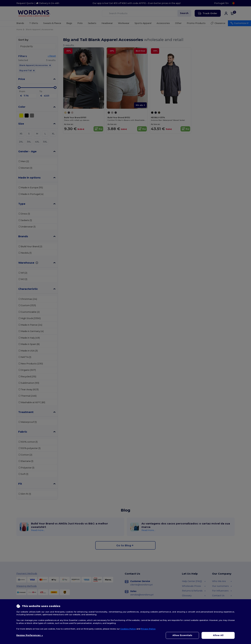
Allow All (218, 635)
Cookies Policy (128, 629)
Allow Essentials (182, 635)
